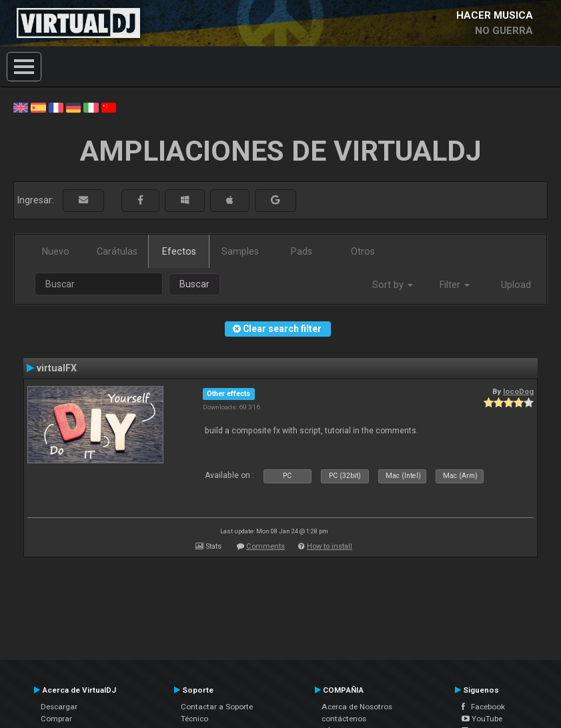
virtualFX (57, 368)
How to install (330, 546)
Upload (516, 285)
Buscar (194, 284)
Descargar (59, 707)
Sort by (393, 285)
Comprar (56, 719)
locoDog (518, 391)
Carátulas (117, 251)
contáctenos (344, 719)
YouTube (482, 719)
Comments (265, 546)
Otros (363, 251)
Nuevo (56, 251)
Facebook (483, 707)
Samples (240, 251)
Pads (302, 251)
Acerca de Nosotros (357, 707)
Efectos (179, 251)
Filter (455, 285)
